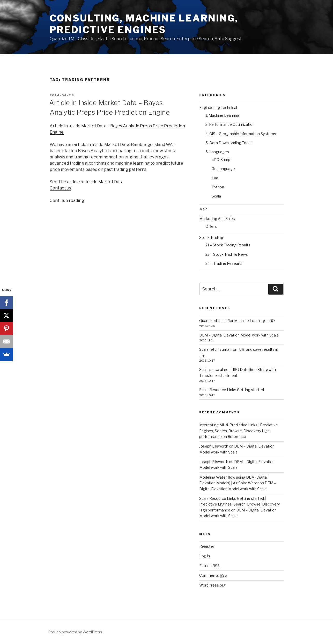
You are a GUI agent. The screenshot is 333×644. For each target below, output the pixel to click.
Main (203, 209)
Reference (237, 437)
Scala (216, 196)
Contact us (60, 188)
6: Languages (217, 152)
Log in (205, 556)
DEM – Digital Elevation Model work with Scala (239, 335)
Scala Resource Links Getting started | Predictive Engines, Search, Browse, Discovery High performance (239, 504)
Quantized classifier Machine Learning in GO (237, 321)
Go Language (223, 169)
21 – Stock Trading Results (228, 245)
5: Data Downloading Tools (228, 143)
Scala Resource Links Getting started (232, 390)
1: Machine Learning (222, 115)
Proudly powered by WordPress (75, 632)
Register (207, 546)
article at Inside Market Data (95, 182)
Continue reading (67, 200)
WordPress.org (212, 585)
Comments (213, 575)
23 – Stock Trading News (227, 254)
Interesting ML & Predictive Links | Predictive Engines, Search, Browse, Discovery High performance (239, 431)
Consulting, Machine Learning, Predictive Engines (144, 24)
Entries (209, 566)
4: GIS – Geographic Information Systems (241, 134)
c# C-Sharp (221, 160)
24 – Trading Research (224, 263)
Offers (211, 226)
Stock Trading (211, 237)
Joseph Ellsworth (214, 446)
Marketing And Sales (217, 219)
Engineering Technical (218, 108)
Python (218, 187)
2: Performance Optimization (230, 124)
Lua (215, 178)
